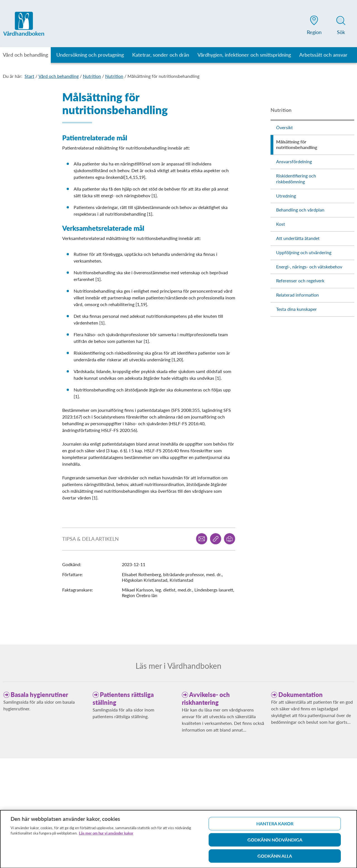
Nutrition (92, 76)
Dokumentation (301, 695)
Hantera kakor (275, 826)
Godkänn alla (275, 858)
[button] (314, 26)
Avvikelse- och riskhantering (206, 699)
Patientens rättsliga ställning (123, 699)
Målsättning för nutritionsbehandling (163, 76)
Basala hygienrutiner (39, 695)
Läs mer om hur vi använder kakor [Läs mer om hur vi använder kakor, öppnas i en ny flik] (106, 835)
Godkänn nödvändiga (275, 842)
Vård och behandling (59, 76)
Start (29, 76)
